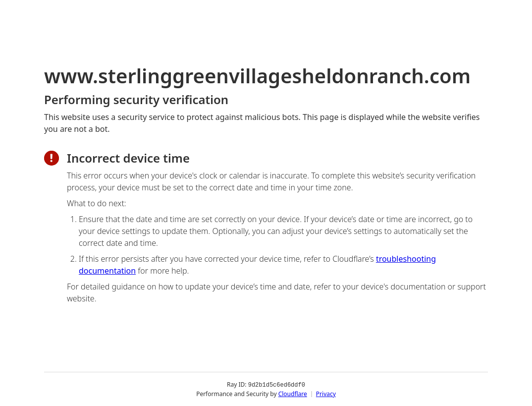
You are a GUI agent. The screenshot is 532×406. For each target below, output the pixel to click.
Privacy (326, 393)
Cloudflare (293, 393)
